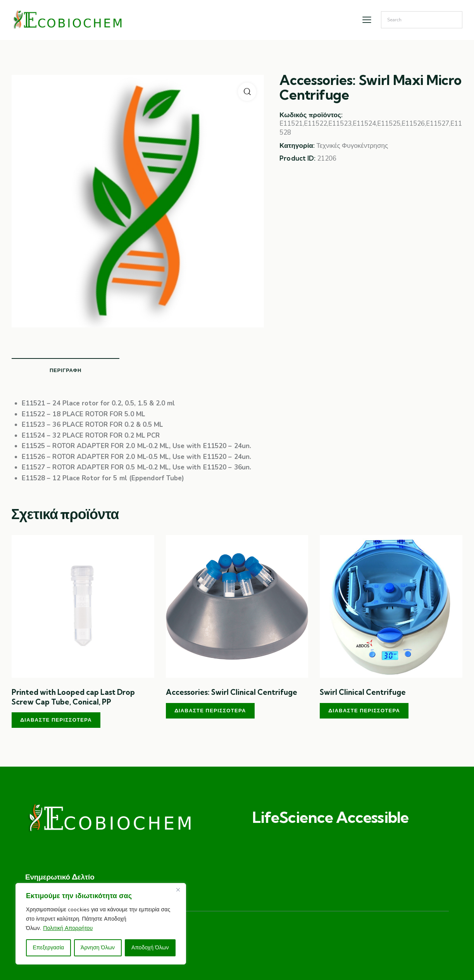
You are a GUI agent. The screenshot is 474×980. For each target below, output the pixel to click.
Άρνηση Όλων (98, 948)
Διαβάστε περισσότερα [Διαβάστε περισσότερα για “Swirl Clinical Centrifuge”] (364, 710)
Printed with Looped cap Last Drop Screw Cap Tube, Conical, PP (73, 697)
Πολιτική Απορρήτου (68, 928)
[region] (101, 924)
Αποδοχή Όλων (150, 948)
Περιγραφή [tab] (65, 370)
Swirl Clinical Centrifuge (363, 692)
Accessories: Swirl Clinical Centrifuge (232, 692)
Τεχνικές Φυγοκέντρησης (352, 146)
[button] (247, 92)
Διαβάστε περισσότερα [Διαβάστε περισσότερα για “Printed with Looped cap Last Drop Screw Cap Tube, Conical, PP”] (56, 720)
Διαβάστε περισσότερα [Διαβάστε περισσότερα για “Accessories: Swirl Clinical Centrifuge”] (210, 710)
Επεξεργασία (48, 948)
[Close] (178, 890)
